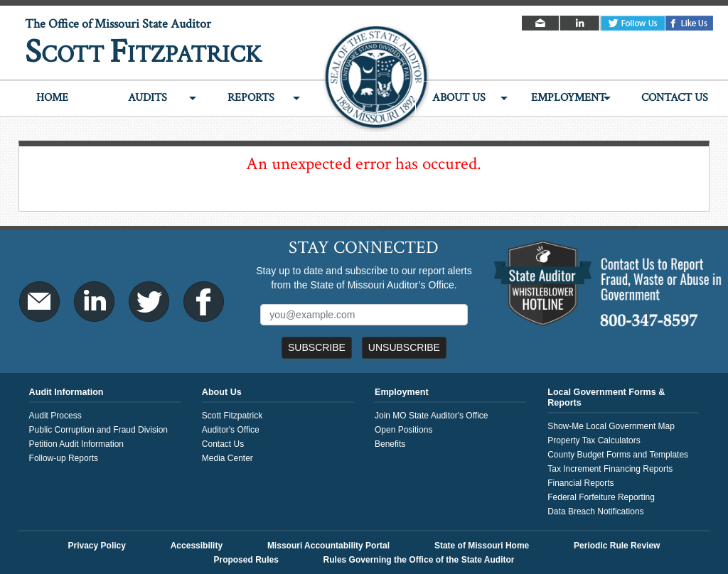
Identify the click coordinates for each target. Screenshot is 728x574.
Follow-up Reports (64, 458)
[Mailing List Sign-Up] (364, 315)
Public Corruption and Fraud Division (98, 430)
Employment (568, 98)
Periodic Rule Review (617, 546)
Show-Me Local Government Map (611, 426)
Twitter (633, 23)
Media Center (227, 458)
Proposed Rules (246, 560)
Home (52, 98)
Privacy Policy (97, 546)
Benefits (390, 444)
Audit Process (55, 416)
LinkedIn (580, 23)
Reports (251, 98)
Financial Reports (580, 483)
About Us (459, 98)
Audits (148, 98)
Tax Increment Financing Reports (610, 469)
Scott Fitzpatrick (232, 416)
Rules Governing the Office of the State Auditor (419, 560)
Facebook (690, 23)
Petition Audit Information (76, 444)
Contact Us (675, 98)
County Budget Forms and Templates (618, 455)
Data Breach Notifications (595, 511)
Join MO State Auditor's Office (431, 416)
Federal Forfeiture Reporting (601, 497)
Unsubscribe (404, 347)
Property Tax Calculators (594, 440)
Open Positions (403, 430)
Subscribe (317, 347)
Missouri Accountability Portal (328, 546)
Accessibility (197, 546)
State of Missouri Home (482, 546)
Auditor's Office (231, 430)
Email (541, 23)
